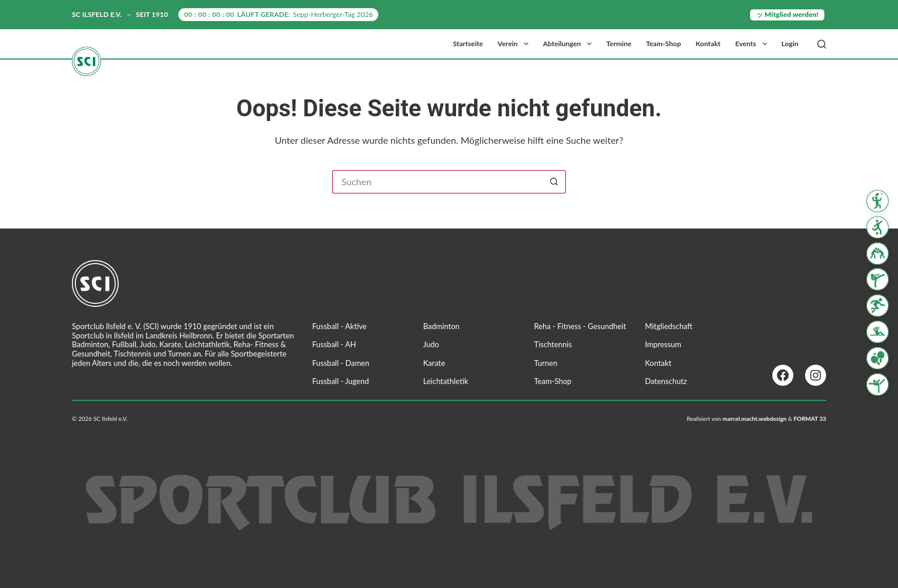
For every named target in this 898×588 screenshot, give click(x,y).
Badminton (441, 326)
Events (754, 44)
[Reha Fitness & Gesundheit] (878, 332)
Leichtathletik (446, 381)
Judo (431, 344)
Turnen (546, 363)
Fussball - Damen (341, 363)
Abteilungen (570, 44)
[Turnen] (878, 384)
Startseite (468, 44)
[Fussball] (878, 227)
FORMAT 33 (810, 418)
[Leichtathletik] (878, 306)
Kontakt (708, 44)
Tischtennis (553, 344)
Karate (434, 363)
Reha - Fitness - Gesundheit (580, 326)
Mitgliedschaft (669, 326)
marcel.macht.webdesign (755, 418)
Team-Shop (664, 44)
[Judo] (878, 253)
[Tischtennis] (878, 358)
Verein (515, 44)
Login (790, 44)
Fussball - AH (334, 344)
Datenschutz (666, 381)
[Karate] (878, 279)
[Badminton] (878, 201)
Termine (619, 44)
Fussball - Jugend (341, 381)
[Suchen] (822, 44)
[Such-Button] (554, 182)
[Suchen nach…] (437, 182)
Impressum (663, 344)
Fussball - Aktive (339, 326)
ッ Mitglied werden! (787, 14)
